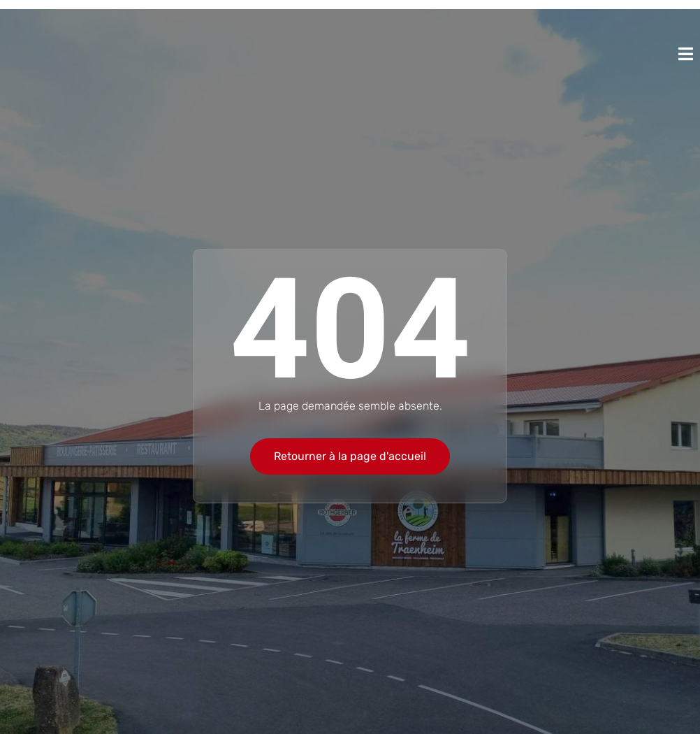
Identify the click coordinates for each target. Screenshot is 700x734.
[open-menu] (686, 54)
